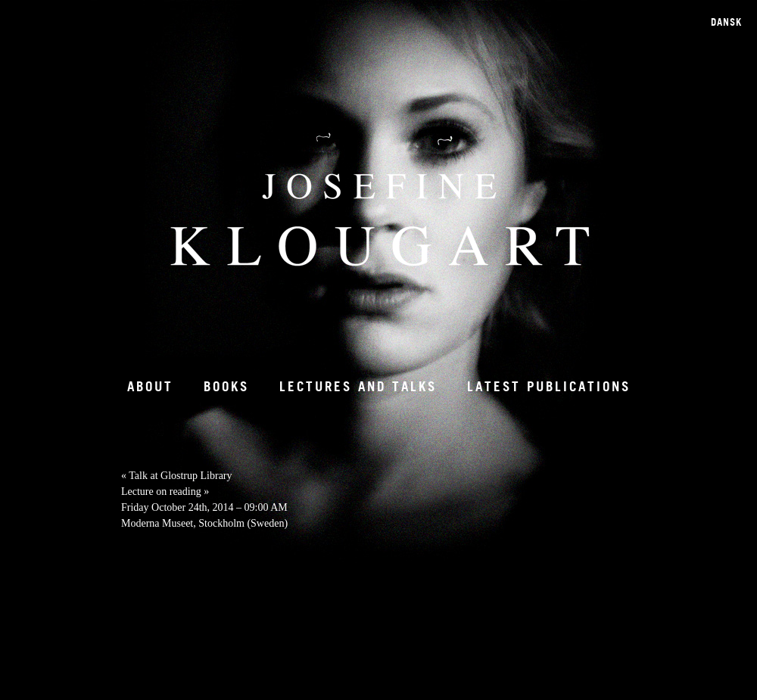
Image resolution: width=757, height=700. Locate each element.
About (150, 386)
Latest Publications (549, 386)
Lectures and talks (358, 386)
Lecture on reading (165, 492)
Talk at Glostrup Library (177, 476)
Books (226, 386)
